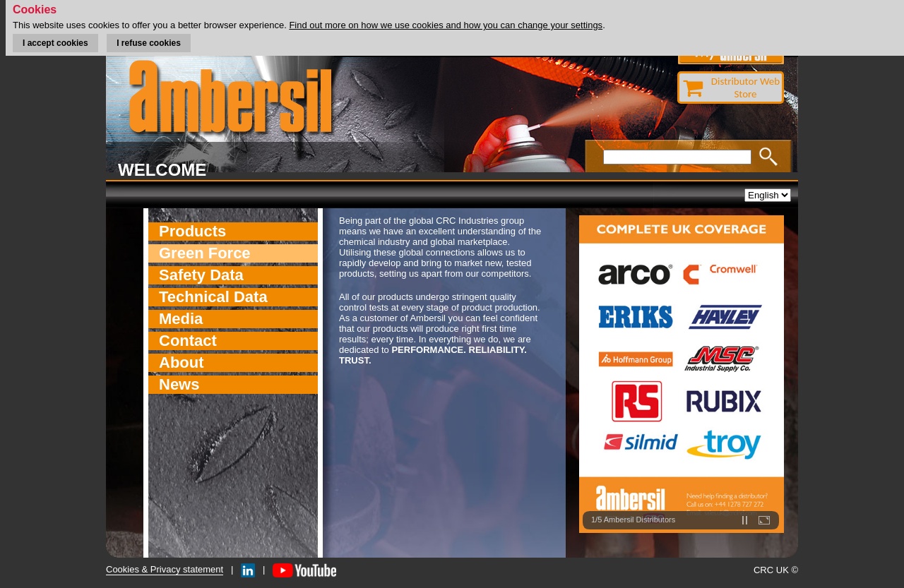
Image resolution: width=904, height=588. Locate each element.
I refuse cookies (149, 43)
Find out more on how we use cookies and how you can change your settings (446, 25)
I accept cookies (55, 43)
